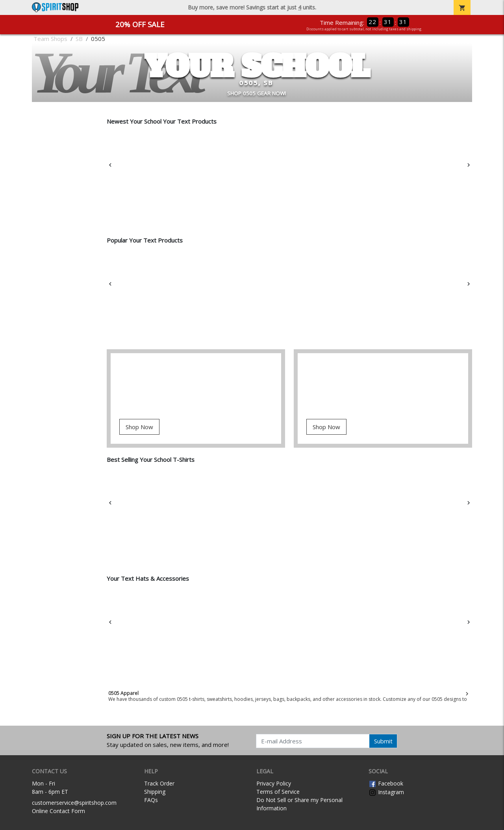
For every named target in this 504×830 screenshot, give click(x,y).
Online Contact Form (58, 811)
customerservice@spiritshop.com (74, 803)
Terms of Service (278, 792)
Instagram (386, 792)
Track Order (159, 783)
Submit (383, 741)
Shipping (155, 792)
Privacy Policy (274, 783)
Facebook (386, 783)
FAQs (151, 800)
